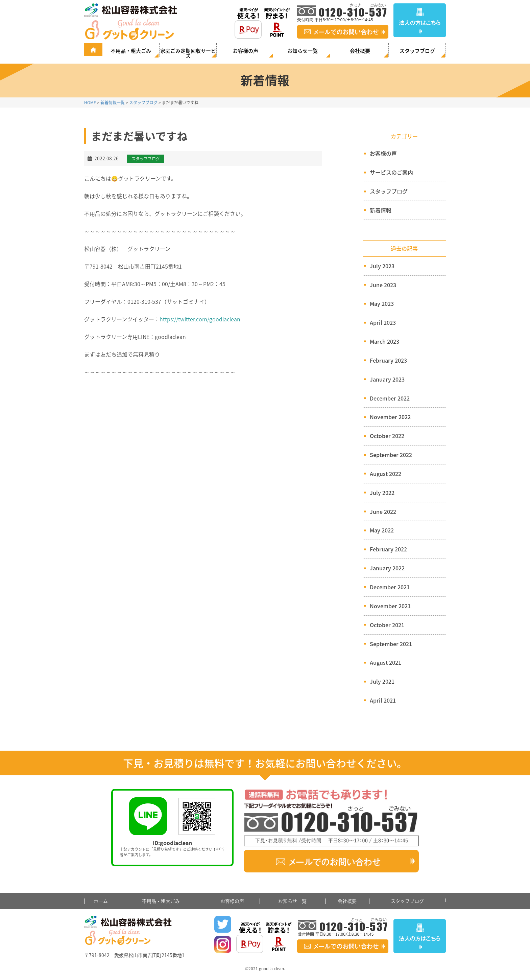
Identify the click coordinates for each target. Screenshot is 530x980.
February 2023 (388, 360)
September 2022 (391, 455)
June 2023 (383, 285)
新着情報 (378, 210)
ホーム (101, 901)
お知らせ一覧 (303, 51)
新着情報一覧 (113, 102)
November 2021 (390, 606)
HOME (90, 102)
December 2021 (390, 587)
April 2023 (383, 322)
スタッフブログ (417, 51)
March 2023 (384, 341)
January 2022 (387, 568)
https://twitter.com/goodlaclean (200, 319)
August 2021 (386, 662)
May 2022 (382, 530)
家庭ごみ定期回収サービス (188, 53)
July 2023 (382, 266)
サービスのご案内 (389, 172)
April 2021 (383, 700)
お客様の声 (246, 51)
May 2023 (382, 303)
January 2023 (387, 379)
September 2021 (391, 644)
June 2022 (383, 511)
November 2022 (390, 417)
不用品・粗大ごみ (131, 51)
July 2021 (382, 681)
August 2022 (386, 474)
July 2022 (382, 493)
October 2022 (387, 436)
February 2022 (388, 549)
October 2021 (387, 625)
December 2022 (390, 398)
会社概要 (360, 51)
